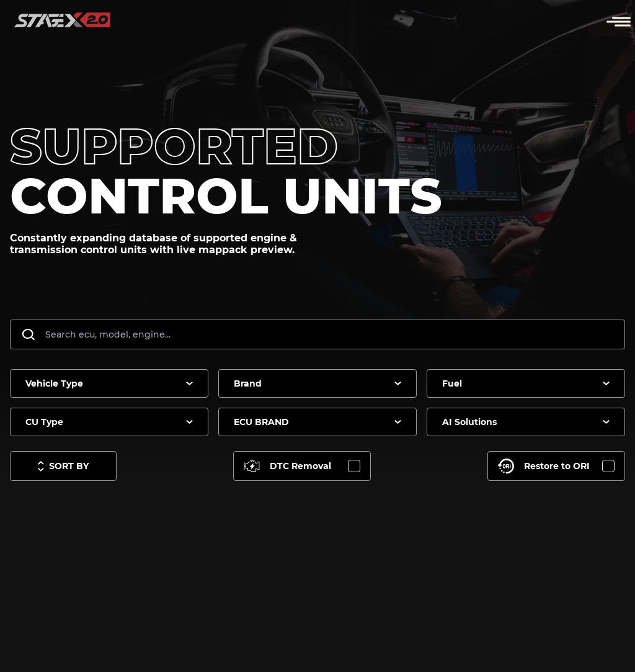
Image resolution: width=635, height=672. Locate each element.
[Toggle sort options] (63, 466)
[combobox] (109, 383)
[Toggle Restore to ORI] (556, 466)
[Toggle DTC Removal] (302, 466)
